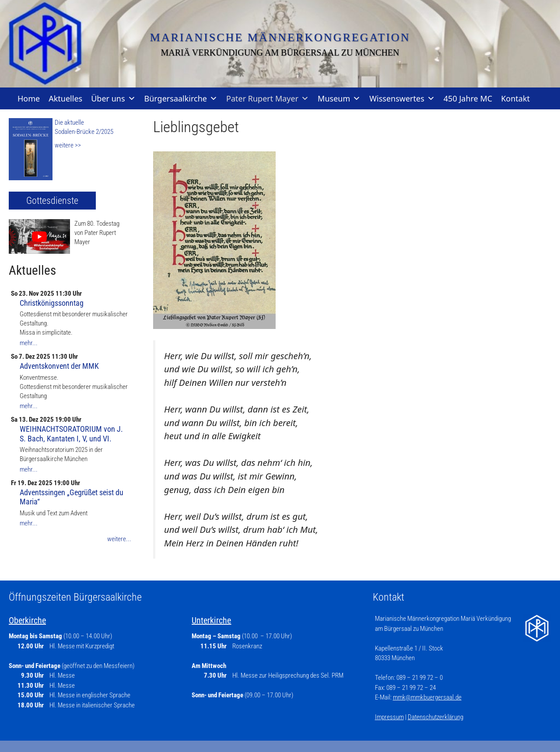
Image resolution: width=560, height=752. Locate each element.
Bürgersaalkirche (181, 98)
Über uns (113, 98)
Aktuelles (65, 98)
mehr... (29, 343)
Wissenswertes (402, 98)
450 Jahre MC (468, 98)
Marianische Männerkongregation (280, 37)
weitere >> (68, 145)
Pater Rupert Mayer (268, 98)
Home (29, 98)
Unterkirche (211, 620)
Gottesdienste (52, 201)
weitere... (119, 539)
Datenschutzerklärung (436, 717)
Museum (339, 98)
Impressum (389, 717)
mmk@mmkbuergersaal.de (427, 697)
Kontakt (515, 98)
